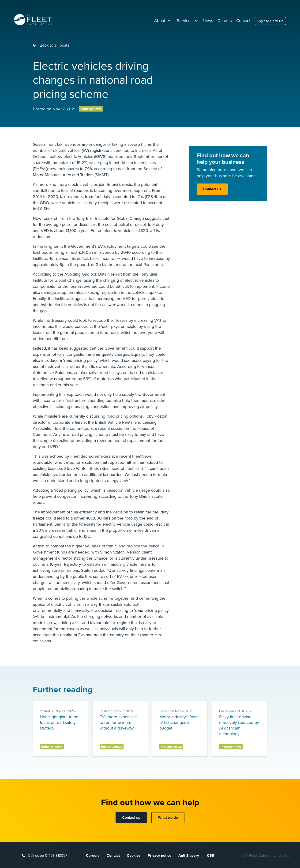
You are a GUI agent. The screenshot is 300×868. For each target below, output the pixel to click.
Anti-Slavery (189, 856)
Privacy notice (159, 856)
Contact (243, 21)
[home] (33, 20)
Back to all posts (54, 45)
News (208, 21)
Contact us (212, 189)
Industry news (91, 109)
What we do (168, 818)
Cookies (134, 856)
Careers (225, 21)
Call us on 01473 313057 (48, 856)
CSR (211, 856)
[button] (163, 21)
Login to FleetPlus (270, 21)
